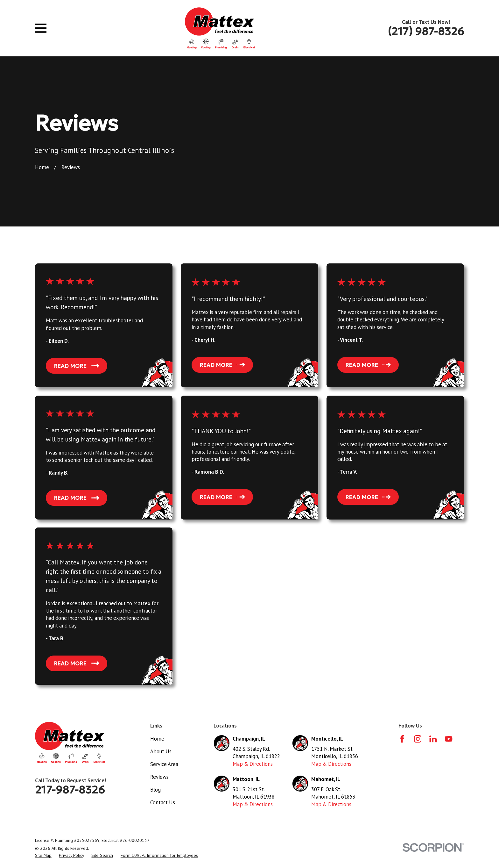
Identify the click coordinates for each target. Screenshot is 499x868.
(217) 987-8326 (426, 31)
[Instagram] (418, 739)
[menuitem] (43, 855)
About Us (161, 751)
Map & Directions (253, 764)
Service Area (164, 764)
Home (157, 739)
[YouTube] (449, 739)
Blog (155, 790)
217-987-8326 (70, 790)
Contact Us (163, 802)
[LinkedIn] (433, 739)
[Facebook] (402, 739)
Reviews (159, 777)
